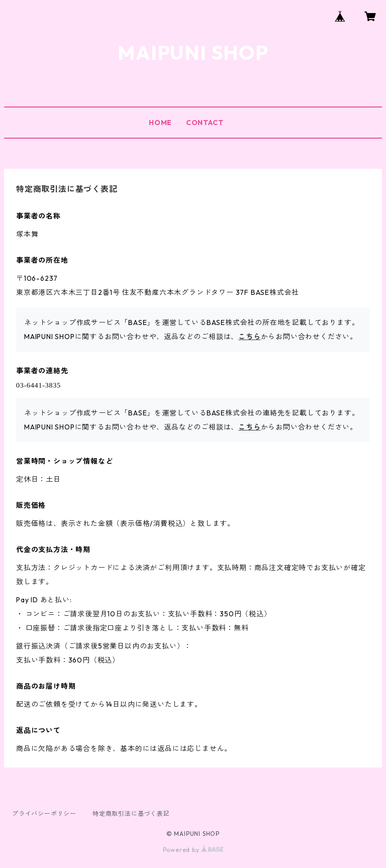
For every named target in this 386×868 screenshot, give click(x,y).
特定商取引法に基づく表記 (131, 813)
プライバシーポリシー (44, 813)
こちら (249, 337)
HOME (160, 123)
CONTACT (205, 123)
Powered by (193, 850)
